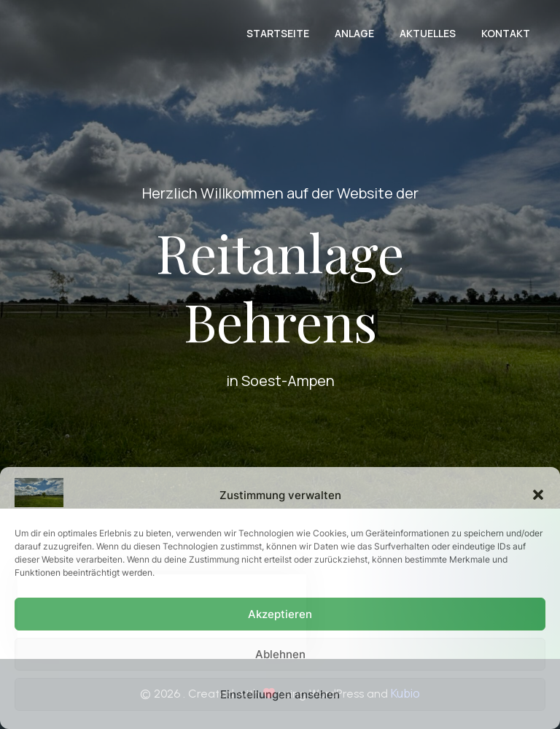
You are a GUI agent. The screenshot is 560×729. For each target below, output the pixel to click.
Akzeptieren (280, 614)
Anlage (354, 33)
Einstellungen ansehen (280, 694)
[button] (538, 495)
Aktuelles (428, 33)
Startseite (278, 33)
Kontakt (506, 33)
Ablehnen (280, 654)
